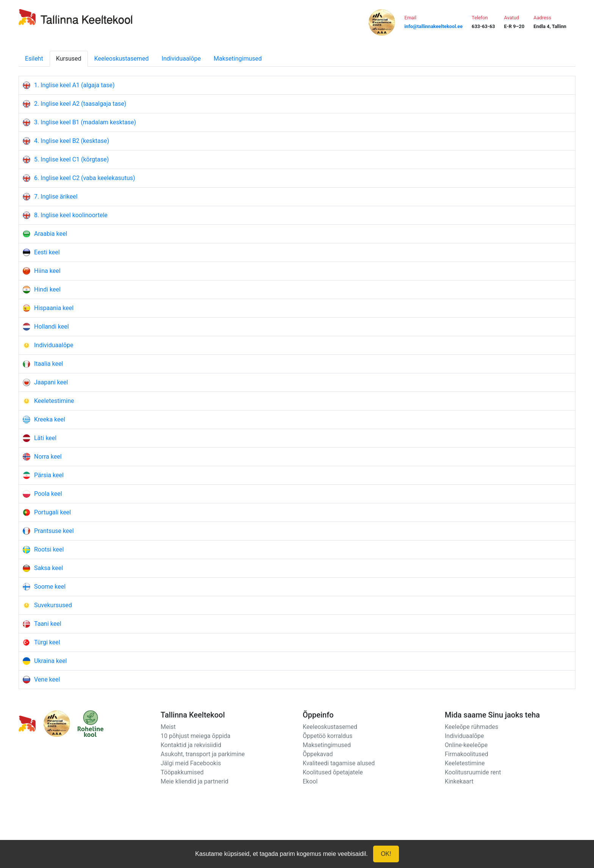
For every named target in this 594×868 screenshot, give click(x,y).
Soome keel (50, 587)
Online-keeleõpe (466, 745)
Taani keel (48, 624)
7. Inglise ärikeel (56, 197)
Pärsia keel (49, 475)
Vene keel (47, 679)
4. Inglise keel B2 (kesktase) (72, 141)
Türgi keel (47, 642)
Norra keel (48, 457)
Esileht (34, 59)
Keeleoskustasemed (122, 59)
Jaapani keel (51, 382)
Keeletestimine (54, 401)
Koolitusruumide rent (473, 772)
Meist (168, 727)
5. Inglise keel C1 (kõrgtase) (71, 159)
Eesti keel (47, 252)
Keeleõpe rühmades (471, 727)
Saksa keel (48, 568)
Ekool (310, 781)
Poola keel (48, 494)
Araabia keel (51, 234)
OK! (386, 854)
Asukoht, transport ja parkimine (203, 754)
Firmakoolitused (467, 754)
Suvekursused (53, 605)
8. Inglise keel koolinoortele (71, 215)
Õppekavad (318, 754)
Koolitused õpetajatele (333, 772)
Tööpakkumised (182, 772)
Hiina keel (47, 271)
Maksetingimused (238, 59)
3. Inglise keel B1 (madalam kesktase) (85, 122)
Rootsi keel (49, 549)
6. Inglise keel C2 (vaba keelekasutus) (85, 178)
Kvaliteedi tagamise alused (339, 763)
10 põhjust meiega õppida (195, 736)
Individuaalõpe (181, 59)
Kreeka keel (50, 419)
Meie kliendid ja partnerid (195, 781)
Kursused (69, 59)
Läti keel (45, 438)
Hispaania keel (54, 308)
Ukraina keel (51, 661)
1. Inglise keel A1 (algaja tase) (74, 85)
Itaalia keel (48, 364)
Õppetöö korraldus (327, 736)
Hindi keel (47, 289)
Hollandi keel (52, 327)
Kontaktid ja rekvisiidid (191, 745)
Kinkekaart (459, 781)
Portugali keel (52, 512)
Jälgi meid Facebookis (191, 763)
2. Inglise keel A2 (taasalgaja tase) (80, 104)
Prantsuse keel (54, 531)
